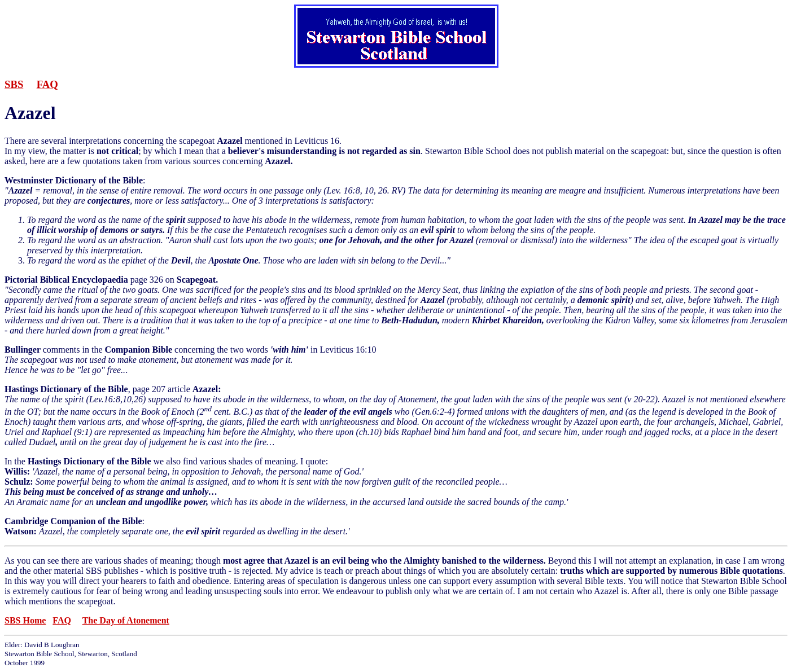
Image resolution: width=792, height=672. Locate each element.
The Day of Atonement (126, 620)
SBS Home (25, 620)
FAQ (47, 84)
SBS (14, 84)
